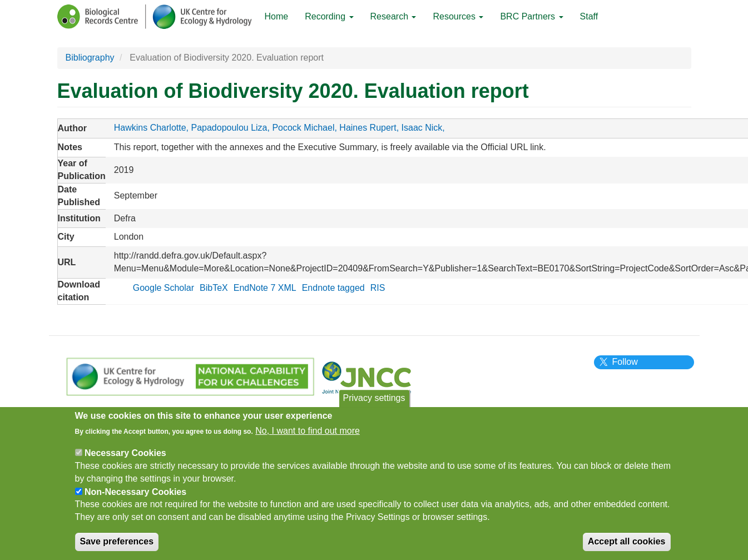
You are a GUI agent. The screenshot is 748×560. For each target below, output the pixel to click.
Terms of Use (174, 411)
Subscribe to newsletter (311, 411)
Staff (589, 16)
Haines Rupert (368, 128)
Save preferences (117, 549)
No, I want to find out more (308, 438)
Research (393, 16)
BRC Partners (531, 16)
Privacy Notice (102, 411)
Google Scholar (164, 288)
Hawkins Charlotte (150, 128)
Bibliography (90, 58)
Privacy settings (374, 405)
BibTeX (214, 288)
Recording (329, 16)
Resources (458, 16)
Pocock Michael (303, 128)
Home (277, 16)
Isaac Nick (422, 128)
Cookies (232, 411)
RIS (378, 288)
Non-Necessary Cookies (135, 499)
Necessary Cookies (125, 460)
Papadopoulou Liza (229, 128)
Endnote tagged (333, 288)
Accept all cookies (627, 549)
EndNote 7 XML (265, 288)
